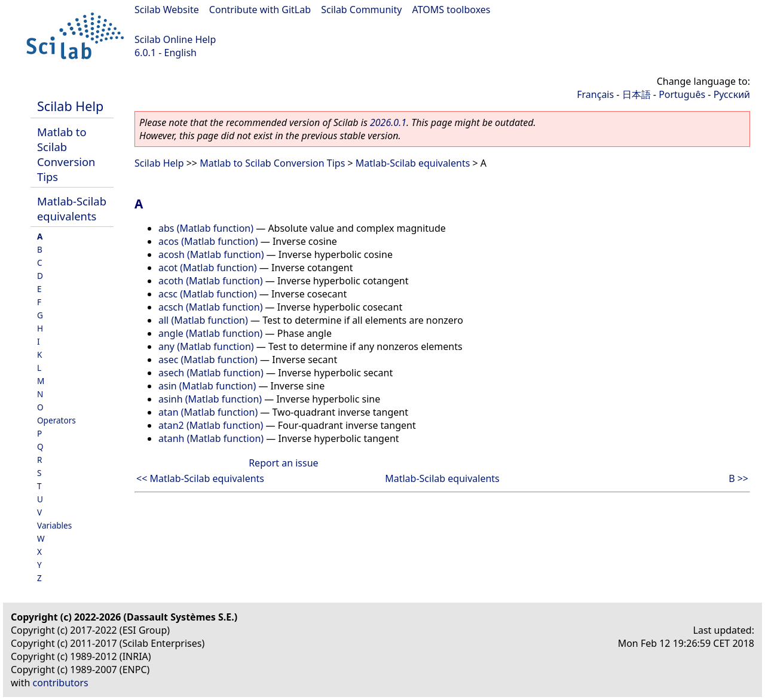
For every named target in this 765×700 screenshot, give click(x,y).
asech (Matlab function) (211, 373)
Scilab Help (70, 106)
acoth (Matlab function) (211, 281)
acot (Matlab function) (208, 268)
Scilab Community (361, 10)
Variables (54, 525)
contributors (61, 683)
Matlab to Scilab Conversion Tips (66, 154)
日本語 (637, 94)
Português (682, 94)
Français (595, 94)
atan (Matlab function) (208, 412)
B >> (738, 478)
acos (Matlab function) (208, 241)
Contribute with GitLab (260, 10)
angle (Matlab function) (210, 333)
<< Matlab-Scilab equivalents (200, 478)
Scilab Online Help (175, 39)
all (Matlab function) (203, 320)
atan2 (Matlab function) (211, 425)
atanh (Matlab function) (211, 438)
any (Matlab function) (206, 346)
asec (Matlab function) (208, 360)
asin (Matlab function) (207, 386)
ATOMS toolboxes (452, 10)
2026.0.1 (388, 122)
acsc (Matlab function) (208, 294)
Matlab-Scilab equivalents (72, 208)
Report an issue (283, 463)
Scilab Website (167, 10)
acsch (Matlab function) (210, 307)
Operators (56, 420)
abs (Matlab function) (206, 228)
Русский (732, 94)
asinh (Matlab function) (210, 399)
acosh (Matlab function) (211, 254)
